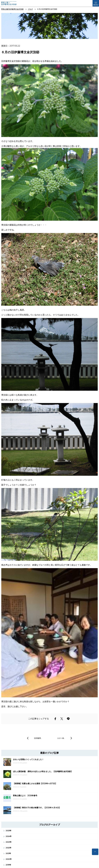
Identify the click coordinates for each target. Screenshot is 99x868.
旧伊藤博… (38, 738)
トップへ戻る (95, 852)
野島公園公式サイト (11, 3)
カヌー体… (61, 738)
